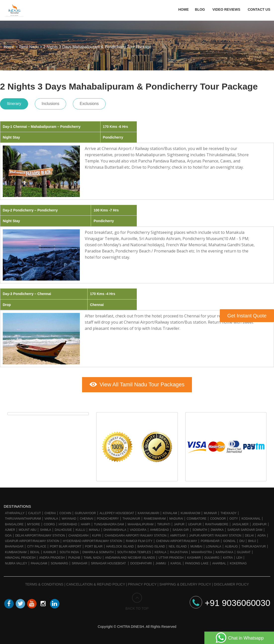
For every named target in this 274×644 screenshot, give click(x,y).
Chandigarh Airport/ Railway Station (136, 534)
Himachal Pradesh (20, 556)
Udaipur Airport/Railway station (32, 540)
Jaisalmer (240, 523)
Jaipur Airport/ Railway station (215, 534)
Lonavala (214, 545)
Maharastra (202, 551)
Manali (94, 528)
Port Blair (94, 545)
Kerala (160, 551)
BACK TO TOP (137, 600)
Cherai (50, 512)
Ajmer (10, 528)
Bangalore (14, 523)
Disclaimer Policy (231, 583)
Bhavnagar (14, 545)
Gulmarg (212, 556)
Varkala (51, 517)
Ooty (234, 517)
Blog (200, 10)
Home (182, 10)
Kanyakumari (148, 512)
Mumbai (196, 545)
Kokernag (238, 562)
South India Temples (134, 551)
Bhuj (252, 540)
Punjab (74, 556)
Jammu (161, 562)
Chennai (87, 517)
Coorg (49, 523)
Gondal (229, 540)
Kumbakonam (16, 551)
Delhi (249, 534)
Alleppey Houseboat (117, 512)
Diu (242, 540)
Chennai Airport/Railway (176, 540)
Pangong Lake (197, 562)
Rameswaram (155, 517)
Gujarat (244, 551)
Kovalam (170, 512)
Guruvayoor (85, 512)
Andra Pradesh (52, 556)
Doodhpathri (141, 562)
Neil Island (178, 545)
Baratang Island (151, 545)
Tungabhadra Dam (109, 523)
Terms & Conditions (44, 583)
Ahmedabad (159, 528)
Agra (262, 534)
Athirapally (15, 512)
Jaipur (179, 523)
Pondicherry (108, 517)
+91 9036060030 (230, 601)
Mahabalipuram (140, 523)
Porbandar (210, 540)
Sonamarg (59, 562)
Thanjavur (131, 517)
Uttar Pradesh (171, 556)
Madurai (176, 517)
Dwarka (217, 528)
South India (69, 551)
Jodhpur (259, 523)
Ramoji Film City (139, 540)
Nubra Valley (16, 562)
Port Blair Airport (66, 545)
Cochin (65, 512)
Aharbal (219, 562)
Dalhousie (63, 528)
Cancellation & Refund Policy (96, 583)
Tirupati (164, 523)
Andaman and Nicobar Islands (130, 556)
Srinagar (80, 562)
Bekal (35, 551)
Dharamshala (115, 528)
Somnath (200, 528)
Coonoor (218, 517)
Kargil (176, 562)
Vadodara (138, 528)
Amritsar (178, 534)
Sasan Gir (181, 528)
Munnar (210, 512)
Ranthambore (217, 523)
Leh (239, 556)
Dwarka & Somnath (98, 551)
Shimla (46, 528)
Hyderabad (68, 523)
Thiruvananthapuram (23, 517)
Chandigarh (78, 534)
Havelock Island (120, 545)
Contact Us (259, 10)
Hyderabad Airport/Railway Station (93, 540)
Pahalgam (39, 562)
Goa (8, 534)
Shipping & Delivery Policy (185, 583)
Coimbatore (197, 517)
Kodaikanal (251, 517)
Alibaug (231, 545)
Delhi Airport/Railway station (40, 534)
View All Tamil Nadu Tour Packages (137, 383)
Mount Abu (27, 528)
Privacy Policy (142, 583)
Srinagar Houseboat (109, 562)
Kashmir (194, 556)
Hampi (86, 523)
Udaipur (195, 523)
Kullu (80, 528)
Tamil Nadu (93, 556)
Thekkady (229, 512)
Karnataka (224, 551)
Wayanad (69, 517)
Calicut (34, 512)
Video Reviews (226, 10)
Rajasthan (179, 551)
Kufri (97, 534)
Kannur (50, 551)
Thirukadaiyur (254, 545)
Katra (228, 556)
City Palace (37, 545)
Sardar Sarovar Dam (245, 528)
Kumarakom (190, 512)
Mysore (34, 523)
